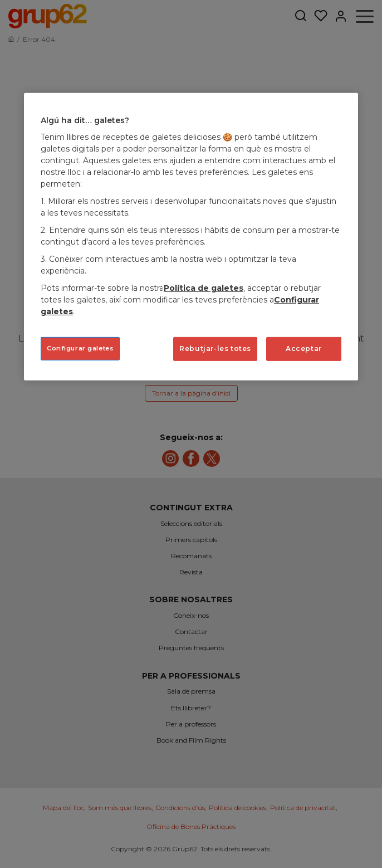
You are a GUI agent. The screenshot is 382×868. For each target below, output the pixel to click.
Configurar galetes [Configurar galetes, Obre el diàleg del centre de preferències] (80, 348)
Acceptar (304, 348)
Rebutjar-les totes (215, 348)
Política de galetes (204, 288)
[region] (191, 237)
